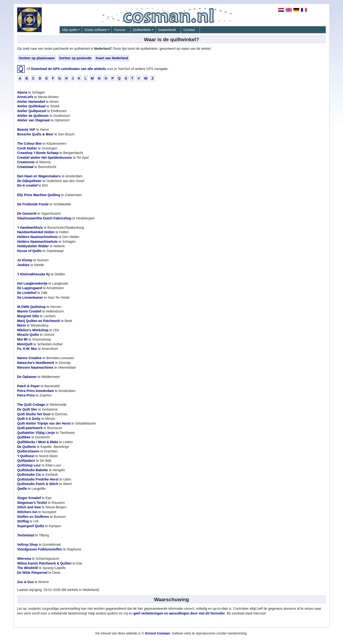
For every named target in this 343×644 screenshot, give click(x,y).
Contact (189, 30)
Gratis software (96, 30)
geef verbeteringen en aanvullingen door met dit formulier (179, 613)
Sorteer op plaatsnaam (37, 58)
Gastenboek (167, 30)
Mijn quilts (70, 30)
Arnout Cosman (157, 633)
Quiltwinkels (142, 30)
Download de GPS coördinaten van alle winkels (69, 69)
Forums (120, 30)
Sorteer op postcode (75, 58)
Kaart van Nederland (112, 58)
